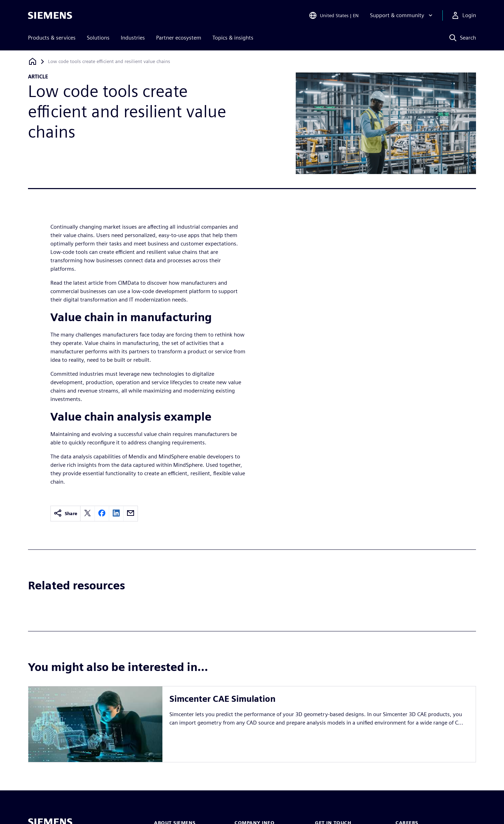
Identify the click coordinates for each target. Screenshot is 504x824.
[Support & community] (402, 15)
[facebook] (102, 514)
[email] (131, 514)
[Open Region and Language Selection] (334, 15)
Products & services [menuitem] (52, 38)
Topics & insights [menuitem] (233, 38)
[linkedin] (116, 514)
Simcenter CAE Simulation (222, 699)
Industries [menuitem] (133, 38)
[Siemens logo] (50, 15)
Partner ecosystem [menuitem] (179, 38)
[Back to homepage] (33, 61)
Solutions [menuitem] (98, 38)
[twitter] (87, 514)
